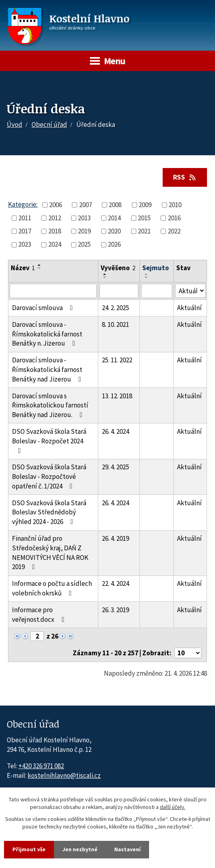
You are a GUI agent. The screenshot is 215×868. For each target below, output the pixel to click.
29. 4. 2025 (115, 467)
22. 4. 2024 (115, 583)
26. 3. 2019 (115, 610)
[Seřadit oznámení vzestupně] (40, 265)
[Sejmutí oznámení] (156, 291)
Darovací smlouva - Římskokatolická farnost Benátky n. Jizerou (47, 334)
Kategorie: (23, 204)
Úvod (15, 125)
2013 (84, 218)
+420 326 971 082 (41, 766)
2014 (114, 218)
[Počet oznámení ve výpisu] (188, 653)
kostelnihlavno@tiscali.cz (64, 775)
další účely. (173, 807)
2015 (144, 218)
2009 (145, 205)
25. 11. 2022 (117, 360)
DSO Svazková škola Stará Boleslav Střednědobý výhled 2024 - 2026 (49, 512)
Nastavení (127, 849)
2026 (114, 244)
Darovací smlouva (44, 308)
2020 (114, 231)
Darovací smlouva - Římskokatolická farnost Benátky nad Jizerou (48, 370)
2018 (55, 231)
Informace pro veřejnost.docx (40, 615)
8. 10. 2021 (115, 324)
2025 (84, 244)
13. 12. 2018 (117, 396)
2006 (56, 205)
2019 (84, 231)
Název (23, 268)
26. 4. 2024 (115, 431)
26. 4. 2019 (115, 538)
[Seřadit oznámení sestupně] (40, 268)
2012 (55, 218)
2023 (25, 244)
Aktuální (189, 308)
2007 (86, 205)
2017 (25, 231)
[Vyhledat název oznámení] (53, 291)
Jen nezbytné (80, 849)
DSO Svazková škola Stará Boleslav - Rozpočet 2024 (49, 441)
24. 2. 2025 (115, 308)
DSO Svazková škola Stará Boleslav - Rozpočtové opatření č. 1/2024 (49, 477)
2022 (174, 231)
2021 (144, 231)
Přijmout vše (29, 849)
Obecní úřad (49, 125)
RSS (185, 177)
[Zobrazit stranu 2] (37, 636)
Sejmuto (156, 268)
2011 (25, 218)
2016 (174, 218)
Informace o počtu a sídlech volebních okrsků (52, 588)
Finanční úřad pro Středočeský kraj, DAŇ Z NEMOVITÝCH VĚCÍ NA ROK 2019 (50, 553)
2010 (175, 205)
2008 (115, 205)
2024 (55, 244)
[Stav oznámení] (190, 291)
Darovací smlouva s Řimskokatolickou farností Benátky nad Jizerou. (50, 405)
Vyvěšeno (118, 268)
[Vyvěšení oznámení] (119, 291)
